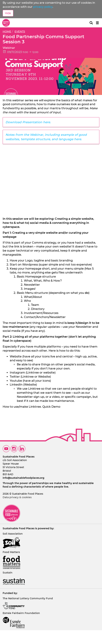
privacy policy (43, 7)
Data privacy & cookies (17, 497)
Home (7, 31)
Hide (8, 13)
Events (20, 31)
